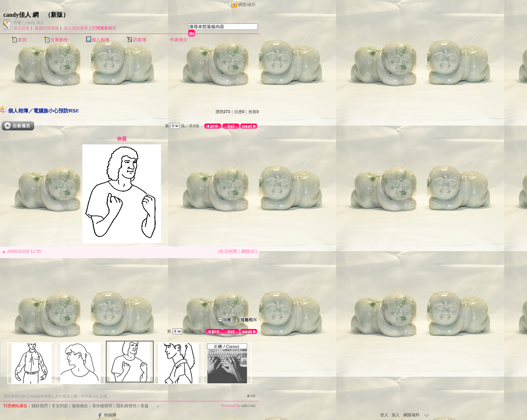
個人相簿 (100, 40)
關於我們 (40, 406)
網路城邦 (247, 5)
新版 (57, 15)
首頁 (22, 40)
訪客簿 (140, 40)
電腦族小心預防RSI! (56, 111)
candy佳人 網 (21, 15)
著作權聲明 (102, 406)
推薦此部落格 (47, 28)
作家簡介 (179, 40)
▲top (251, 395)
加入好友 (22, 28)
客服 (145, 406)
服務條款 (80, 406)
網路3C (249, 251)
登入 (384, 415)
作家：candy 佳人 (29, 22)
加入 (396, 415)
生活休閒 (228, 251)
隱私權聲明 (126, 406)
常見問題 (60, 406)
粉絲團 (110, 415)
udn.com (248, 406)
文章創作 (59, 40)
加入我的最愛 (76, 28)
